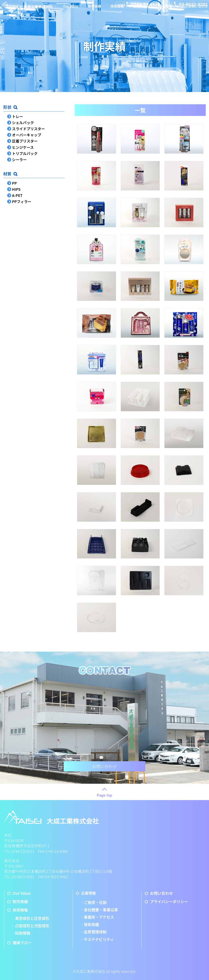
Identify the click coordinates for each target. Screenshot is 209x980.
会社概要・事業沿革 (101, 910)
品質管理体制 (95, 932)
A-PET (17, 195)
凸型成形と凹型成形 (32, 926)
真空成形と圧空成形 (32, 918)
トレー (18, 116)
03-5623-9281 (193, 4)
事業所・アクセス (99, 917)
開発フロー (141, 11)
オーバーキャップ (27, 135)
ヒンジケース (23, 147)
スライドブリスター (28, 129)
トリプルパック (25, 153)
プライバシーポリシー (166, 901)
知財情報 (23, 933)
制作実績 (95, 11)
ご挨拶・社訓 (95, 902)
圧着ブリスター (25, 141)
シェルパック (23, 122)
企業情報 (165, 11)
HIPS (16, 189)
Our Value (71, 11)
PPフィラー (22, 201)
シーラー (19, 159)
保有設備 (91, 924)
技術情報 (117, 11)
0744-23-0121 (146, 4)
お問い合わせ (197, 11)
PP (14, 183)
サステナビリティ (99, 939)
